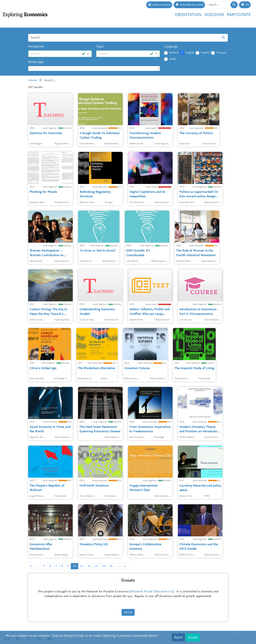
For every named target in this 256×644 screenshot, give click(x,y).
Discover (214, 15)
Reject (178, 637)
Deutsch (174, 53)
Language (171, 47)
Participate (239, 15)
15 (111, 566)
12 (89, 566)
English (190, 53)
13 (96, 566)
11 (82, 566)
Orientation (188, 15)
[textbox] (94, 69)
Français (221, 53)
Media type (36, 62)
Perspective (36, 47)
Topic (100, 47)
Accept (193, 637)
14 (104, 566)
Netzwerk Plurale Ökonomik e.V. (152, 592)
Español (205, 53)
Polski (173, 59)
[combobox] (94, 68)
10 (75, 566)
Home (33, 80)
